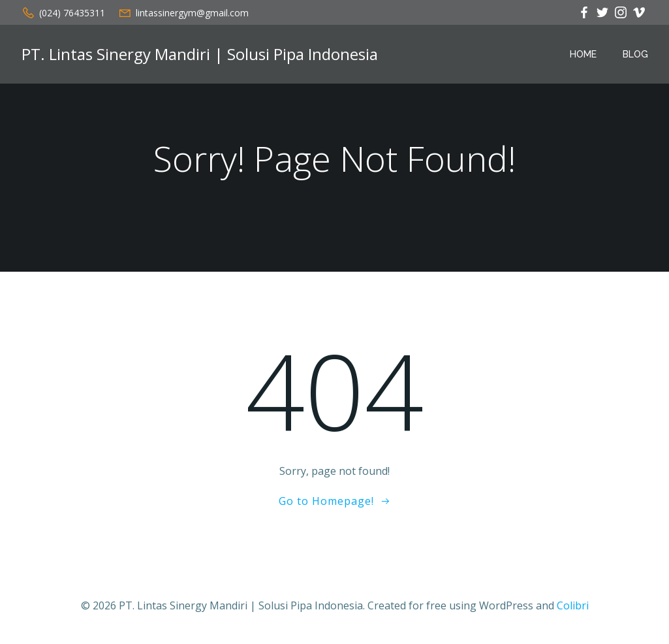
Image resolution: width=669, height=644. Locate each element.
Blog (635, 54)
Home (583, 54)
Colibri (573, 605)
